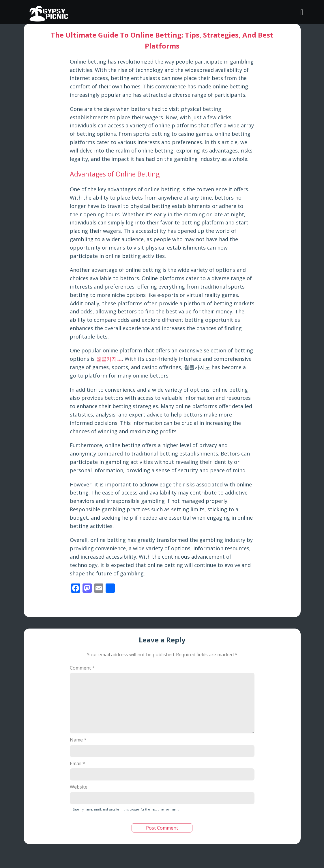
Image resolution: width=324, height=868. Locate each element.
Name (78, 740)
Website (79, 787)
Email (77, 763)
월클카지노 (109, 359)
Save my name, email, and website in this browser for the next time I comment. (126, 809)
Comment (82, 668)
